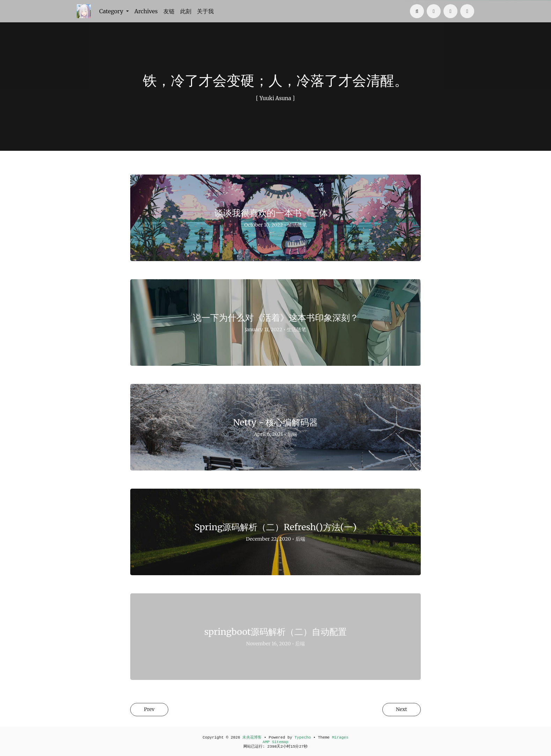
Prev (152, 710)
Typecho (303, 738)
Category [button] (112, 11)
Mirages (340, 738)
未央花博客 (252, 738)
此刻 (186, 11)
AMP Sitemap (275, 742)
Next (399, 710)
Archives (146, 11)
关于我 (205, 11)
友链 (169, 11)
